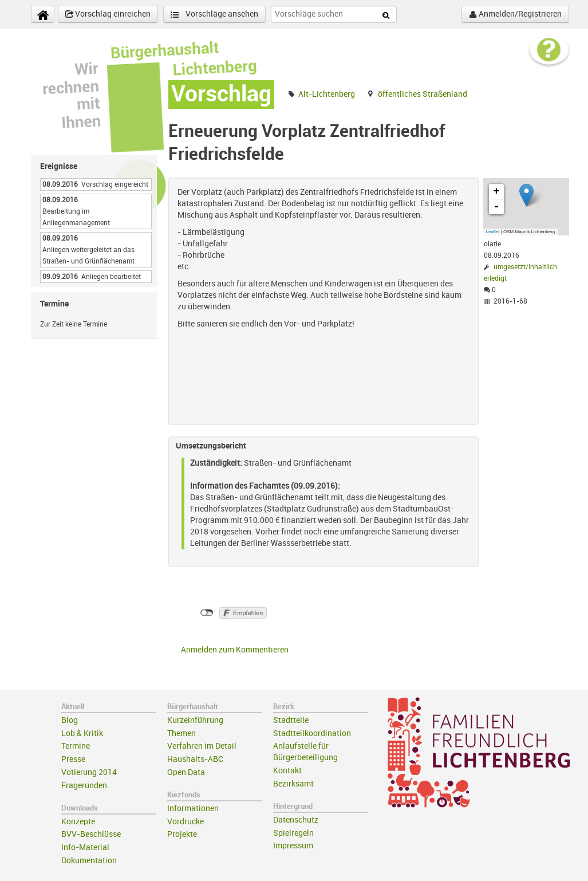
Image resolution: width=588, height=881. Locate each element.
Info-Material (85, 847)
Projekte (182, 834)
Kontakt (287, 771)
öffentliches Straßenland (423, 94)
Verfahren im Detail (202, 746)
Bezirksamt (293, 784)
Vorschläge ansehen (214, 15)
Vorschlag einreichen (108, 14)
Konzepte (78, 822)
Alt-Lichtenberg (327, 94)
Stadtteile (291, 720)
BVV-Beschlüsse (91, 834)
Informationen (193, 809)
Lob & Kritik (82, 733)
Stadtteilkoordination (312, 733)
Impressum (293, 846)
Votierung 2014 (89, 772)
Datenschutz (296, 820)
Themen (181, 733)
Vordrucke (186, 822)
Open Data (186, 772)
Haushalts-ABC (195, 759)
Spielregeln (293, 833)
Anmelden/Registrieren (515, 14)
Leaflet (493, 232)
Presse (73, 759)
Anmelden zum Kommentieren (235, 650)
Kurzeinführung (195, 720)
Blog (70, 720)
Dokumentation (89, 861)
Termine (76, 746)
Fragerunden (84, 786)
